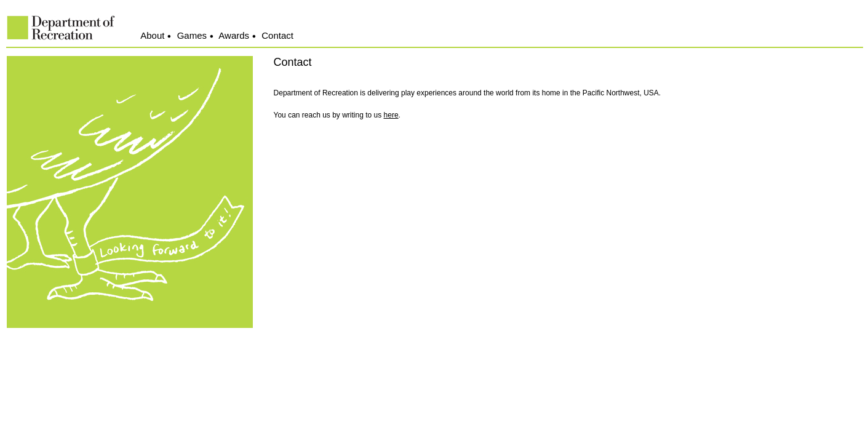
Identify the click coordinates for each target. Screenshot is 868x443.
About (152, 35)
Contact (277, 35)
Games (192, 35)
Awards (234, 35)
